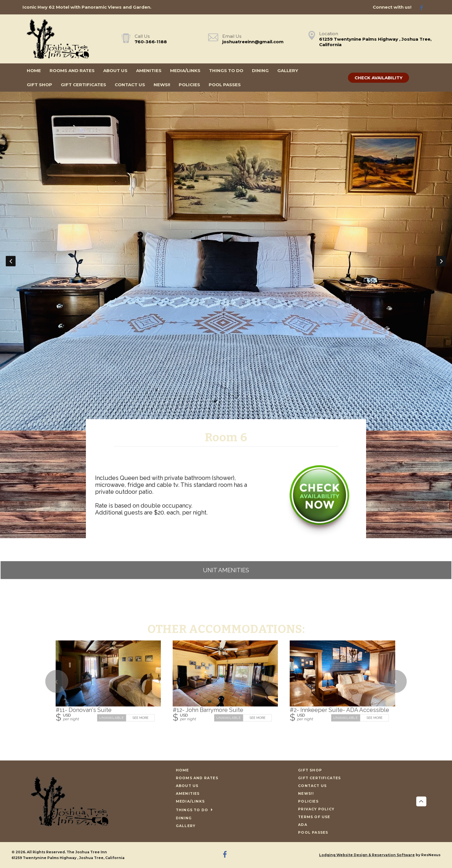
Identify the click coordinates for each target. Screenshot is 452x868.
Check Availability (378, 78)
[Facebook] (424, 7)
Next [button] (441, 261)
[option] (226, 261)
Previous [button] (11, 261)
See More (140, 718)
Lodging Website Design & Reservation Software (367, 855)
